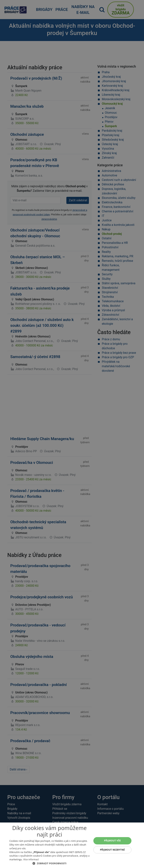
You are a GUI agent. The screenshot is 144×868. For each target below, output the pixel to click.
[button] (49, 863)
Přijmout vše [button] (112, 841)
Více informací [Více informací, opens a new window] (31, 859)
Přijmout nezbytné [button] (112, 850)
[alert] (72, 434)
